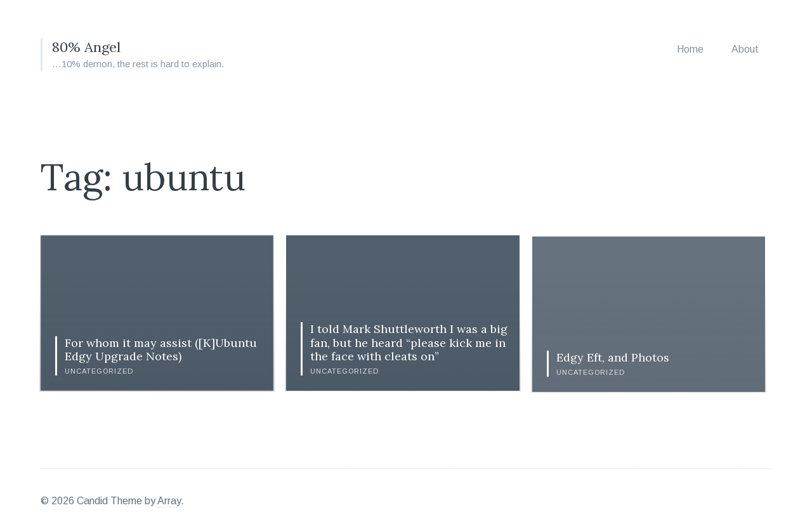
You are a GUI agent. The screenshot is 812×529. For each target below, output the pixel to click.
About (745, 49)
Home (690, 49)
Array (169, 496)
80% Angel (89, 47)
